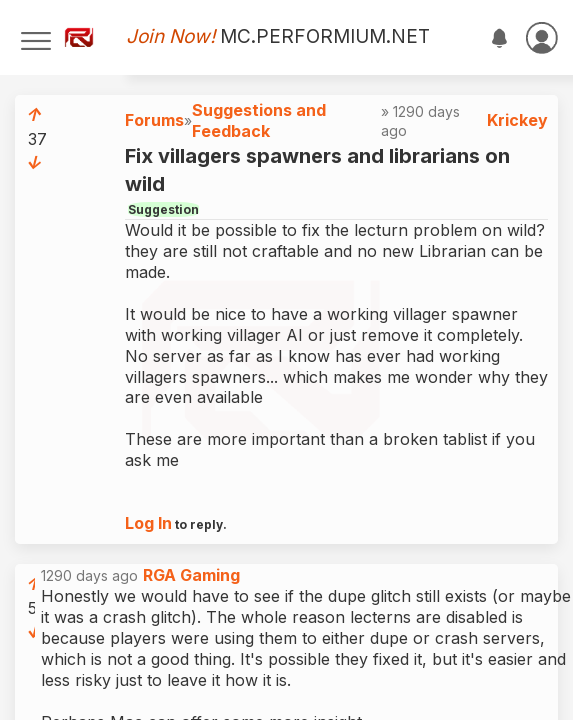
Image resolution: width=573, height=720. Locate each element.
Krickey (517, 120)
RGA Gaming (191, 575)
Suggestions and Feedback (259, 120)
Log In (148, 523)
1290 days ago (140, 575)
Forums (154, 120)
